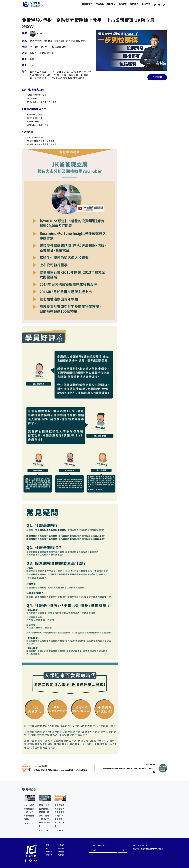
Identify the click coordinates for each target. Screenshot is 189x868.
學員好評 (123, 4)
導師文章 (111, 4)
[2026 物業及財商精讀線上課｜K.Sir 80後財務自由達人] (30, 798)
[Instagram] (155, 5)
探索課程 (100, 4)
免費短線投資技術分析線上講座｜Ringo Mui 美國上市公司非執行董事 (59, 816)
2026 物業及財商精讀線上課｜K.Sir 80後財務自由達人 (29, 812)
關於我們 (134, 4)
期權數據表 (87, 4)
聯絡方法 (146, 4)
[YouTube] (164, 5)
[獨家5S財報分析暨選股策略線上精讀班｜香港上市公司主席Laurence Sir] (45, 798)
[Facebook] (159, 5)
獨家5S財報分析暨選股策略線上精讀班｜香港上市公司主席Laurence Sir (44, 816)
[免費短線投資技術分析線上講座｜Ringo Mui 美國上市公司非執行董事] (60, 798)
